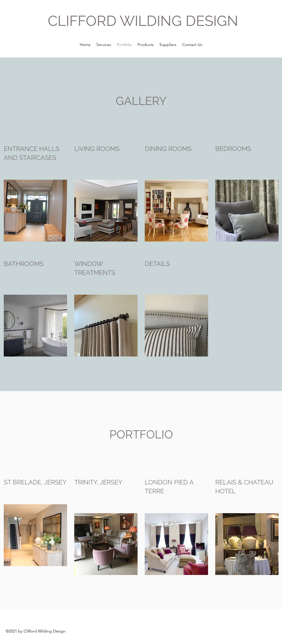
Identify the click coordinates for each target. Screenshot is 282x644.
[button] (35, 211)
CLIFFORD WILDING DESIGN (143, 21)
